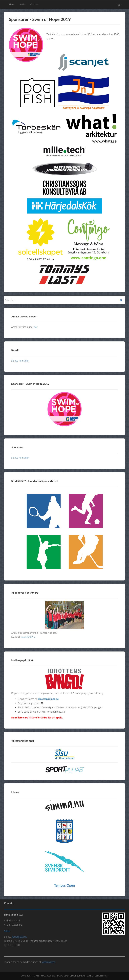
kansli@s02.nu (29, 637)
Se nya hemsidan (20, 361)
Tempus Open (65, 885)
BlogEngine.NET (78, 976)
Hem (12, 4)
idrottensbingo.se (48, 699)
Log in (119, 4)
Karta (7, 931)
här (36, 327)
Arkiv (22, 4)
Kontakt (34, 4)
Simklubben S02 (47, 976)
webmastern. (49, 962)
